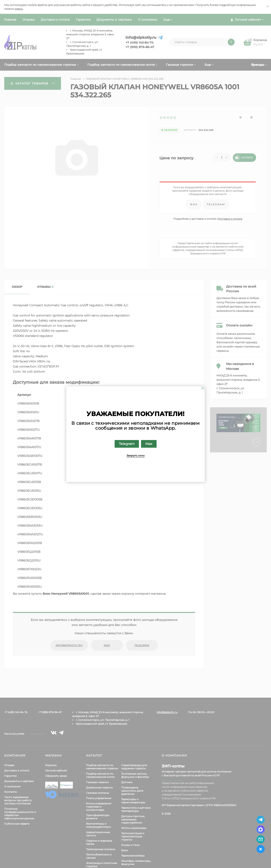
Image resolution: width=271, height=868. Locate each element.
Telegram (127, 444)
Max (149, 444)
